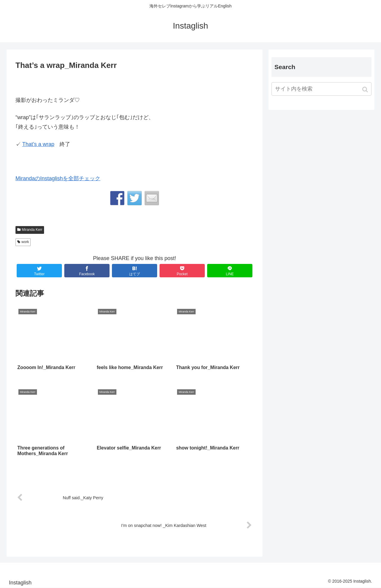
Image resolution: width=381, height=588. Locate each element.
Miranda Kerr (32, 230)
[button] (366, 90)
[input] (321, 89)
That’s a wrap (38, 144)
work (25, 242)
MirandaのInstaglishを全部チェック (58, 178)
